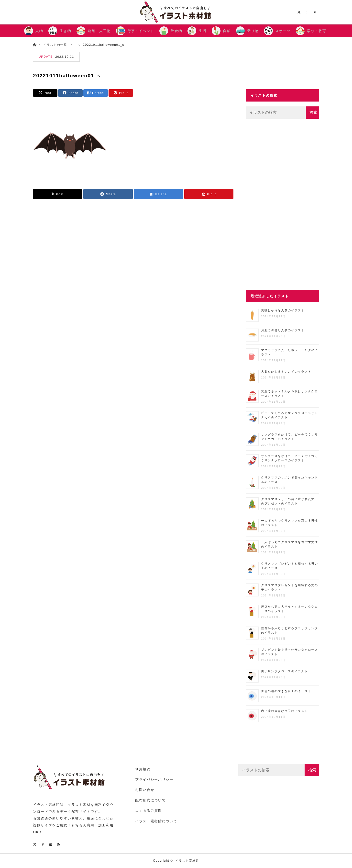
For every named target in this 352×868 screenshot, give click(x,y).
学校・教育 (317, 31)
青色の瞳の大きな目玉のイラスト (286, 691)
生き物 (65, 31)
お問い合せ (145, 790)
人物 (39, 31)
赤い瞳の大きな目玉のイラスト (285, 711)
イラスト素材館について (156, 821)
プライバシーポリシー (154, 779)
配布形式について (150, 800)
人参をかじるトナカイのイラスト (286, 372)
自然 (227, 31)
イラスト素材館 (187, 861)
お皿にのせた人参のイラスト (283, 330)
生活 (203, 31)
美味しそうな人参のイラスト (283, 310)
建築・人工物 (99, 31)
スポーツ (283, 31)
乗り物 (253, 31)
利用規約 (143, 769)
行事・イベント (141, 31)
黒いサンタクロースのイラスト (285, 671)
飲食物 (176, 31)
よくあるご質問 (149, 811)
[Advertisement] (282, 204)
